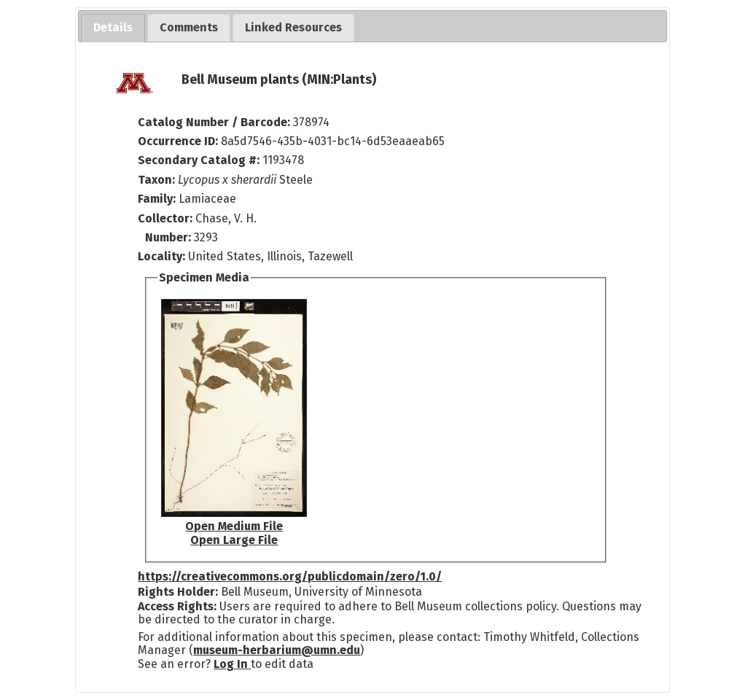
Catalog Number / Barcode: (215, 122)
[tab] (113, 28)
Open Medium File (234, 526)
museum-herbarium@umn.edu (277, 650)
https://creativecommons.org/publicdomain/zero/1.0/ (290, 576)
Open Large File (234, 540)
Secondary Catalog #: (199, 160)
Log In (232, 664)
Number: (169, 237)
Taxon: (156, 180)
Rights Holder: (178, 592)
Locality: (161, 256)
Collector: (167, 218)
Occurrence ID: (179, 141)
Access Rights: (177, 606)
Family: (157, 199)
